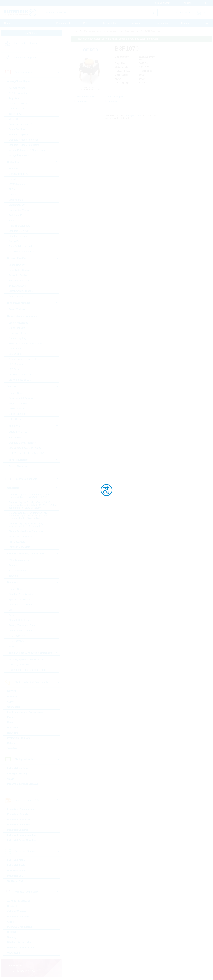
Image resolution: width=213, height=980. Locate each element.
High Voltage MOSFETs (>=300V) (26, 453)
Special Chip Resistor (20, 599)
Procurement (63, 23)
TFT (9, 789)
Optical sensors (17, 328)
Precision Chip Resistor (21, 605)
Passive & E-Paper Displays (23, 784)
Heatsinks (13, 733)
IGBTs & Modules (18, 432)
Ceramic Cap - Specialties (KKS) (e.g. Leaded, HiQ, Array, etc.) (26, 525)
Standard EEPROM (19, 231)
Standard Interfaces (19, 236)
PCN (86, 23)
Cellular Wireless (17, 911)
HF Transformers (18, 571)
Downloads (136, 23)
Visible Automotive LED (21, 375)
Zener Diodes (16, 296)
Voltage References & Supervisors (27, 150)
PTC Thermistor (17, 641)
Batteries (12, 697)
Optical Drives (15, 881)
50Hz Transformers (19, 560)
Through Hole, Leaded (20, 620)
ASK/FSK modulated (19, 901)
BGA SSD (14, 169)
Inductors (14, 576)
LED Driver (14, 369)
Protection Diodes (18, 275)
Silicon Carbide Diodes (21, 291)
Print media (162, 23)
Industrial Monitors (18, 768)
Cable (11, 702)
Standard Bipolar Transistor (23, 443)
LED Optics (15, 354)
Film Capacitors (17, 542)
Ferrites (13, 565)
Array (12, 615)
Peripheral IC (16, 215)
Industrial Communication (22, 835)
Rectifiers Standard (19, 281)
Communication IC (18, 174)
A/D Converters (17, 88)
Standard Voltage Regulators (24, 145)
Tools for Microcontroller (21, 246)
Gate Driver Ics (17, 109)
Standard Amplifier (18, 135)
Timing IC (14, 241)
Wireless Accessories (19, 942)
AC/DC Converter (18, 93)
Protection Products (19, 738)
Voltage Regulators (19, 155)
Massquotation (109, 23)
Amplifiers (14, 98)
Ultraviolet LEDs (17, 333)
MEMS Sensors (17, 409)
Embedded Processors (20, 819)
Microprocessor (17, 205)
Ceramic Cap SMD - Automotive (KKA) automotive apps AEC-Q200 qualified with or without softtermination (29, 516)
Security (12, 937)
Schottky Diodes (17, 286)
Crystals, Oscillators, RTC (22, 665)
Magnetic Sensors (18, 403)
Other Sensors (16, 419)
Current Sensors (17, 393)
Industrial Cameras (18, 830)
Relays (11, 743)
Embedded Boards (18, 814)
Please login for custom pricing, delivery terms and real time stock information (117, 39)
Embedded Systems (18, 825)
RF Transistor (16, 438)
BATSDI (12, 691)
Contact (185, 23)
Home (7, 23)
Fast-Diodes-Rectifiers (20, 270)
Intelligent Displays (18, 774)
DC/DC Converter (18, 103)
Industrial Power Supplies (22, 840)
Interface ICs (15, 114)
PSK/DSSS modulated (20, 927)
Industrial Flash (16, 865)
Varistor (13, 646)
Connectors (14, 707)
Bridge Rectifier (17, 265)
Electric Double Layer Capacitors (26, 531)
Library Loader (133, 115)
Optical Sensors (17, 414)
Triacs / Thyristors (18, 466)
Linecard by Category (26, 43)
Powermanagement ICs (21, 124)
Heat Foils (13, 728)
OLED (11, 779)
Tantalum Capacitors (20, 547)
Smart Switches (17, 129)
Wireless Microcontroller (21, 948)
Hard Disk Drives (17, 871)
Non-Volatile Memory (20, 210)
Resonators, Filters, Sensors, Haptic (28, 670)
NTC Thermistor (17, 636)
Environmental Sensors (21, 398)
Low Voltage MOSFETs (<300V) (25, 448)
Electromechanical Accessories (25, 712)
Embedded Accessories (21, 809)
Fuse (10, 722)
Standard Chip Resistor (21, 594)
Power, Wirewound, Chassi (23, 625)
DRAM (12, 179)
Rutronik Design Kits (19, 226)
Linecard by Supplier (25, 58)
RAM (11, 221)
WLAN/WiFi (14, 953)
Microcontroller (16, 200)
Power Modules (17, 309)
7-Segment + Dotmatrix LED (24, 359)
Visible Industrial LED (20, 380)
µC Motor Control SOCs (21, 252)
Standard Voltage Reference (24, 140)
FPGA (12, 189)
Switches (12, 748)
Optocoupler (15, 349)
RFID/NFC (13, 932)
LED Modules (16, 364)
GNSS (11, 922)
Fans (10, 717)
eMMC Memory (17, 184)
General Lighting (17, 338)
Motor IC (13, 119)
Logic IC (13, 195)
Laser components (18, 323)
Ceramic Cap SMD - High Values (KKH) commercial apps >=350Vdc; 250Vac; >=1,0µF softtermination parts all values (33, 505)
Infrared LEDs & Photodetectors (25, 343)
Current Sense (16, 589)
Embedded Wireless (18, 917)
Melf (11, 610)
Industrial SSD (15, 876)
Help (205, 23)
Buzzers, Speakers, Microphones (26, 659)
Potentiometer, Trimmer (21, 631)
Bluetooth (13, 906)
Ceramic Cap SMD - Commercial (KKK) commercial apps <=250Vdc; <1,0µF (29, 496)
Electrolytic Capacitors (20, 537)
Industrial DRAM (16, 860)
